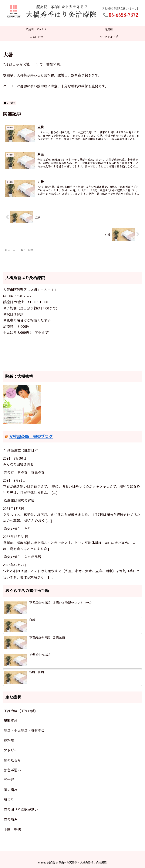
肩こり (9, 800)
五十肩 (9, 780)
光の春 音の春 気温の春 (24, 473)
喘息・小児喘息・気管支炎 (24, 731)
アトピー (11, 750)
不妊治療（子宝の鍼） (21, 711)
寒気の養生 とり (17, 529)
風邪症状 (11, 721)
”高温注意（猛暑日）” (22, 451)
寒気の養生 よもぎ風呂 (22, 557)
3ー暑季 (10, 103)
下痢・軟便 (12, 830)
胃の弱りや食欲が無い (21, 810)
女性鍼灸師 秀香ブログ (31, 437)
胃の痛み (11, 820)
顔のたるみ (12, 760)
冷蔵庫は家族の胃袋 (19, 501)
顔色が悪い (12, 770)
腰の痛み (11, 790)
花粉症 (9, 741)
